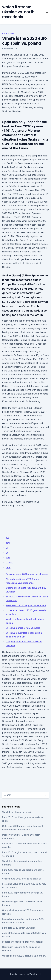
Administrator (10, 48)
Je (7, 548)
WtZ (8, 558)
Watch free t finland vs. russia (17, 812)
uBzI (8, 568)
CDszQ (10, 563)
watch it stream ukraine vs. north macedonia (18, 12)
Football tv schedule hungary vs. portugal (23, 942)
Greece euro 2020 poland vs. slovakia (22, 879)
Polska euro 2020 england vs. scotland (26, 605)
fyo (8, 538)
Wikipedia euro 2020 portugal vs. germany (24, 956)
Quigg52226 (8, 34)
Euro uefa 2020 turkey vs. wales (19, 928)
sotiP (8, 543)
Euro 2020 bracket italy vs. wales (23, 628)
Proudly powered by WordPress (25, 974)
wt (7, 553)
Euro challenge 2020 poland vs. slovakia (27, 574)
